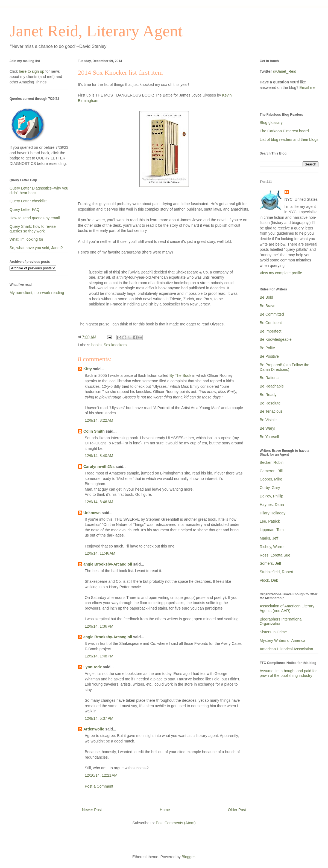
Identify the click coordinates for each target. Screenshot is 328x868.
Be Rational (270, 378)
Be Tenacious (271, 411)
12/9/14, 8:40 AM (99, 456)
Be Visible (268, 420)
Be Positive (269, 356)
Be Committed (272, 314)
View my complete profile (281, 273)
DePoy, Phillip (271, 496)
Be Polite (267, 348)
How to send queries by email (35, 218)
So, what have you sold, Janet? (36, 248)
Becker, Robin (272, 462)
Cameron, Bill (271, 471)
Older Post (237, 810)
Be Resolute (270, 403)
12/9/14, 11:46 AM (100, 553)
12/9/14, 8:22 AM (99, 420)
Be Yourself (269, 437)
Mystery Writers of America (282, 640)
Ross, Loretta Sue (275, 555)
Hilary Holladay (273, 513)
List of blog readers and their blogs (289, 139)
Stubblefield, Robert (276, 572)
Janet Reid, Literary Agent (96, 31)
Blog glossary (271, 123)
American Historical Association (286, 649)
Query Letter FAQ (25, 209)
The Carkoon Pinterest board (284, 131)
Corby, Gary (270, 488)
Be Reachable (272, 386)
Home (165, 810)
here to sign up (32, 71)
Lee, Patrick (270, 521)
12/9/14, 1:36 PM (99, 626)
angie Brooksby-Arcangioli (108, 564)
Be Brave (268, 306)
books (96, 345)
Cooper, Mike (271, 479)
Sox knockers (115, 345)
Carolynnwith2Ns (99, 467)
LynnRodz (93, 667)
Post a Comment (99, 786)
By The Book (180, 375)
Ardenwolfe (94, 729)
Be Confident (271, 323)
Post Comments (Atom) (176, 823)
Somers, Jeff (270, 563)
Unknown (92, 513)
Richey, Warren (273, 547)
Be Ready (268, 395)
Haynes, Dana (272, 505)
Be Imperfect (270, 331)
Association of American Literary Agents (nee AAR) (287, 608)
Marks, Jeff (269, 538)
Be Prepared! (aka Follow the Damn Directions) (284, 367)
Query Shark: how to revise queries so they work (33, 229)
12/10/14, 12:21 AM (101, 775)
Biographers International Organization (281, 621)
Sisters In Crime (273, 632)
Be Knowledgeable (276, 339)
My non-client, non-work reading (37, 293)
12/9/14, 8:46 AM (99, 502)
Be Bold (266, 297)
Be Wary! (267, 428)
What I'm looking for (26, 239)
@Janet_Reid (285, 71)
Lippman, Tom (272, 530)
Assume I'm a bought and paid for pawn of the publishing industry (288, 673)
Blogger (188, 857)
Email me (307, 88)
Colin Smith (94, 431)
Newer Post (92, 810)
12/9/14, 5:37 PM (99, 718)
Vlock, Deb (269, 580)
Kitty (88, 369)
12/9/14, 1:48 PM (99, 656)
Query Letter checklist (28, 201)
